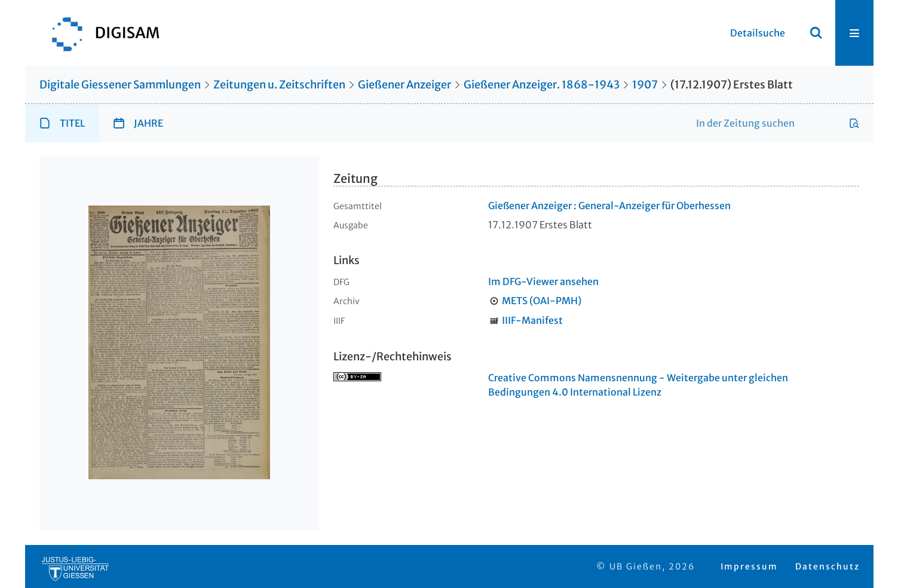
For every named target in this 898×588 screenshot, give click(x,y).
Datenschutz (827, 566)
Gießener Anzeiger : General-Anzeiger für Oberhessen (609, 206)
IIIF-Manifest (532, 320)
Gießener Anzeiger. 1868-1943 (542, 85)
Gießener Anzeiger (404, 85)
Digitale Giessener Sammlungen (120, 85)
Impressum (749, 566)
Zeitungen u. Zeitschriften (279, 85)
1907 (645, 85)
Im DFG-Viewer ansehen (543, 281)
